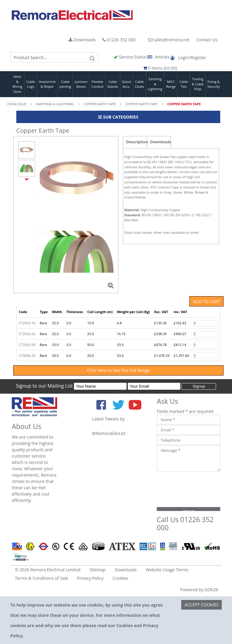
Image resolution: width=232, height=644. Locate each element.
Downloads (82, 40)
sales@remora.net (169, 40)
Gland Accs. (126, 84)
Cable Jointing (65, 84)
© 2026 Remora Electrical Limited (48, 570)
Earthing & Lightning (155, 84)
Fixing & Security (214, 84)
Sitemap (97, 570)
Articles (159, 57)
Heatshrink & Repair (47, 84)
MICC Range (171, 84)
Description (137, 142)
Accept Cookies (202, 605)
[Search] (92, 57)
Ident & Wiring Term (17, 84)
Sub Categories (118, 117)
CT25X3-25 (27, 334)
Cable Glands (113, 84)
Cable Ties (184, 84)
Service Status (130, 57)
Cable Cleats (139, 84)
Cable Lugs (31, 84)
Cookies (120, 578)
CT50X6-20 (27, 355)
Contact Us (207, 40)
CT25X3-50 (27, 345)
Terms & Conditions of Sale (42, 578)
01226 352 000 (119, 40)
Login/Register (188, 57)
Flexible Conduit (97, 84)
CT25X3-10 (27, 323)
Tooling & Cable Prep (198, 84)
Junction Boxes (81, 84)
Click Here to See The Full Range (118, 370)
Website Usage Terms (167, 570)
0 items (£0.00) (160, 68)
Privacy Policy (90, 578)
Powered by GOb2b (199, 590)
